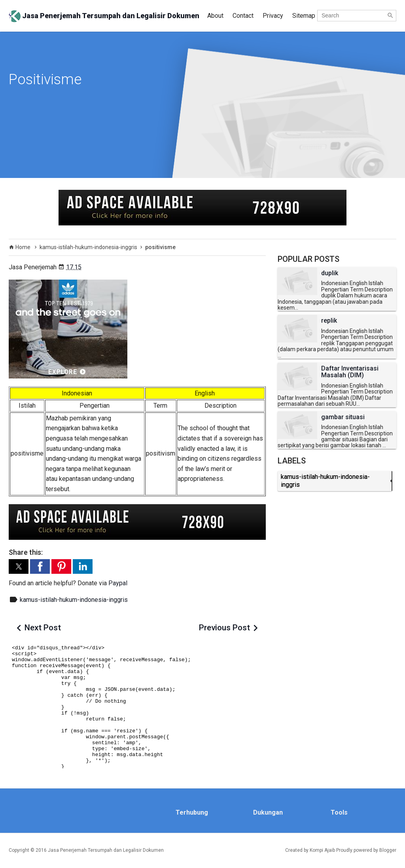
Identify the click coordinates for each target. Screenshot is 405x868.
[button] (19, 566)
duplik (330, 273)
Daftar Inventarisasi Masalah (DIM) (350, 372)
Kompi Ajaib (322, 850)
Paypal (118, 583)
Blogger (388, 850)
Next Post (43, 628)
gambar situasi (343, 417)
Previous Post (224, 628)
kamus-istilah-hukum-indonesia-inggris (74, 600)
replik (329, 321)
